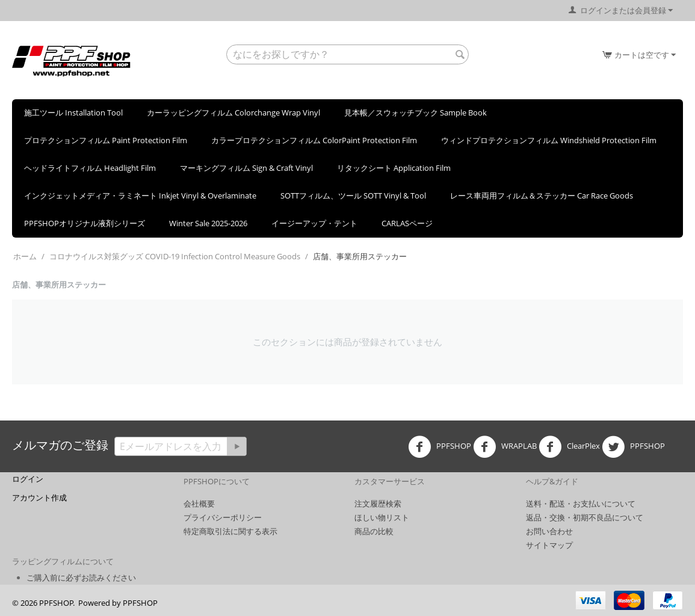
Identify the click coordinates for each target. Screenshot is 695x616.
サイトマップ (549, 545)
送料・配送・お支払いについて (581, 504)
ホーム (25, 256)
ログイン (28, 479)
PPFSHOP (440, 447)
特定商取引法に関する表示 (230, 531)
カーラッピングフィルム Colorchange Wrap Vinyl (233, 112)
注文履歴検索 (378, 504)
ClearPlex (569, 447)
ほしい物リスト (382, 517)
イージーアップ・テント (314, 223)
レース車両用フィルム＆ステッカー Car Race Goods (542, 196)
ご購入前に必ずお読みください (81, 577)
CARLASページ (407, 223)
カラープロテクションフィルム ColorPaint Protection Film (314, 140)
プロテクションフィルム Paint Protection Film (106, 140)
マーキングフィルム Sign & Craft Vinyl (246, 168)
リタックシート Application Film (394, 168)
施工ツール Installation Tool (73, 112)
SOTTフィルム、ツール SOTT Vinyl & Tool (353, 196)
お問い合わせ (549, 531)
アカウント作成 (39, 497)
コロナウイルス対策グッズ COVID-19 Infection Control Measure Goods (175, 256)
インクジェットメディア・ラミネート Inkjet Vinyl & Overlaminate (140, 196)
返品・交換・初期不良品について (585, 517)
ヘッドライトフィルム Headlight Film (90, 168)
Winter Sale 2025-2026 (208, 223)
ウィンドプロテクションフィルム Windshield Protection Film (549, 140)
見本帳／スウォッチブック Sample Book (415, 112)
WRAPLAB (505, 447)
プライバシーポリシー (223, 517)
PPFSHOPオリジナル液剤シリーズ (85, 223)
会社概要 (199, 504)
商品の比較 (374, 531)
